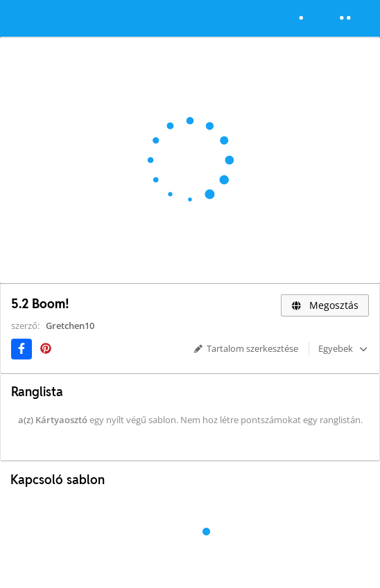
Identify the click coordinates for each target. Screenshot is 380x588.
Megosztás (325, 305)
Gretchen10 (70, 326)
